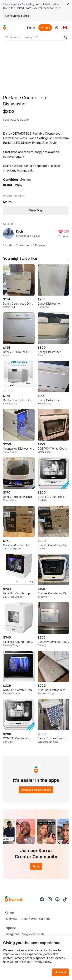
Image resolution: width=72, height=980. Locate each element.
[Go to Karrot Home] (14, 899)
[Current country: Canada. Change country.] (65, 28)
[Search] (65, 37)
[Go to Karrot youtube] (57, 899)
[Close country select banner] (68, 4)
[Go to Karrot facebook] (42, 899)
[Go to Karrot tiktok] (65, 899)
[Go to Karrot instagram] (50, 899)
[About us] (57, 28)
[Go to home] (5, 28)
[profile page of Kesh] (8, 234)
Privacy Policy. (42, 962)
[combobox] (33, 37)
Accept (60, 972)
